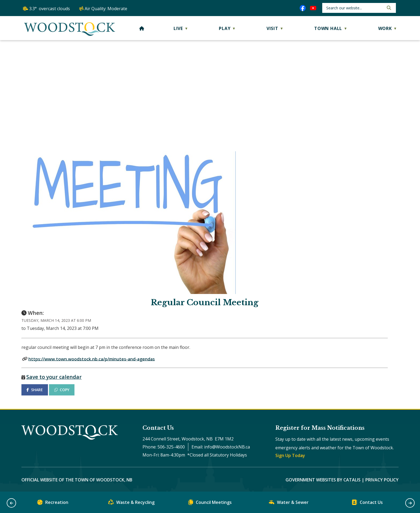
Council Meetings (210, 503)
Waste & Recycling (131, 503)
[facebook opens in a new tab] (303, 8)
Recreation (53, 503)
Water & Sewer (289, 503)
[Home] (142, 28)
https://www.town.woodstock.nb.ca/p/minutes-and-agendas (92, 359)
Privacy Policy (382, 480)
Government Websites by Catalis (323, 480)
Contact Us (367, 503)
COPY (62, 390)
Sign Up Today (290, 455)
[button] (388, 8)
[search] (355, 8)
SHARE (35, 390)
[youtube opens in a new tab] (313, 8)
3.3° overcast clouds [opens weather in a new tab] (50, 9)
